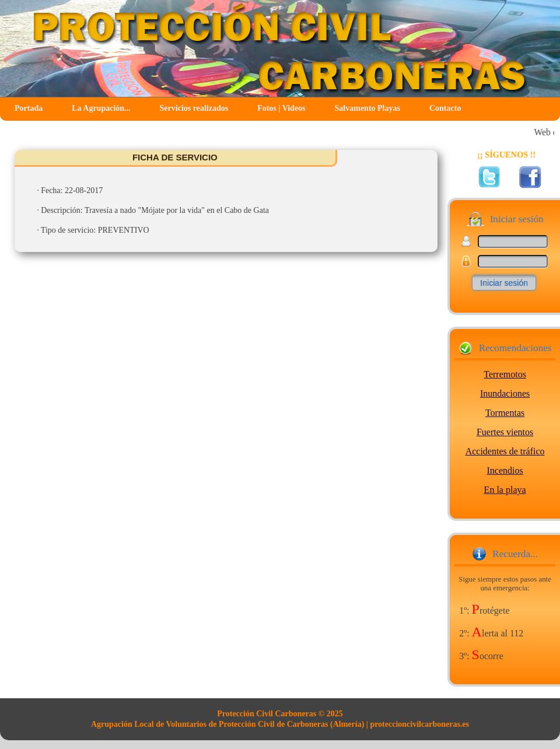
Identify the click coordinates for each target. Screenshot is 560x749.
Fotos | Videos (281, 108)
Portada (29, 108)
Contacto (445, 108)
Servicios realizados (194, 108)
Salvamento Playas (367, 108)
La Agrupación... (101, 108)
